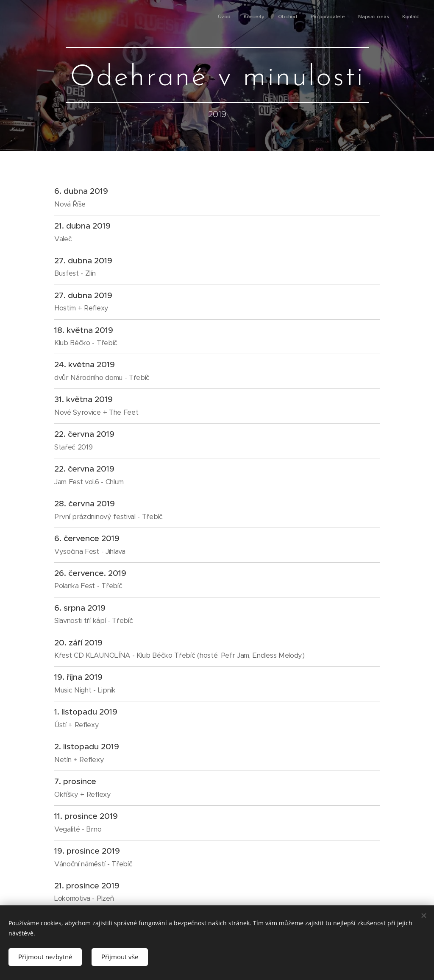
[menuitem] (354, 17)
